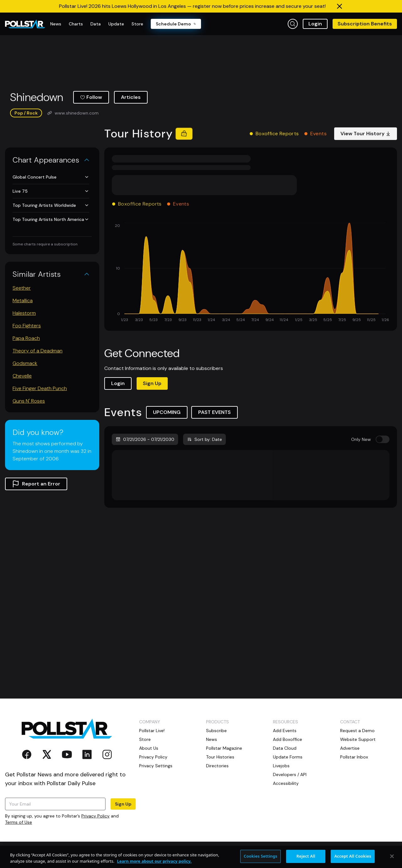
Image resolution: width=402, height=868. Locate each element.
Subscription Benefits (365, 24)
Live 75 (51, 191)
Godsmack (25, 363)
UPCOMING (167, 412)
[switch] (383, 439)
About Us (149, 748)
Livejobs (281, 766)
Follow (91, 97)
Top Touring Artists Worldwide (51, 205)
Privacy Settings (156, 766)
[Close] (392, 860)
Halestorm (24, 313)
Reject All (306, 860)
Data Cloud (285, 748)
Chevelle (22, 376)
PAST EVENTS (215, 412)
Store (145, 739)
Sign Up (152, 383)
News (212, 739)
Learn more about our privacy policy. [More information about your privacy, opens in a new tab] (154, 865)
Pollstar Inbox (354, 757)
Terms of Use (19, 822)
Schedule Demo (176, 24)
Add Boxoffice (288, 739)
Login (315, 24)
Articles (131, 97)
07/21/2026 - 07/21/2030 (145, 439)
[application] (251, 273)
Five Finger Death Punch (40, 388)
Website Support (358, 739)
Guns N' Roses (29, 401)
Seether (22, 288)
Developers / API (290, 774)
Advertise (350, 748)
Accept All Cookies (353, 860)
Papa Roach (26, 338)
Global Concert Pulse (51, 177)
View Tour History (366, 134)
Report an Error (36, 484)
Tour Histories (220, 757)
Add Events (285, 731)
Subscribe (216, 731)
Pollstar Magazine (224, 748)
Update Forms (288, 757)
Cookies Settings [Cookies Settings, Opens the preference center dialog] (261, 860)
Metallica (23, 300)
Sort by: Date (204, 439)
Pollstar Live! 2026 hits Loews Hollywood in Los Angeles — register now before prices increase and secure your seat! (192, 6)
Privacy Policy (95, 816)
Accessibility (286, 783)
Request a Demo (357, 731)
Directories (217, 766)
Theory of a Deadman (38, 351)
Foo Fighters (27, 326)
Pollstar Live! (152, 731)
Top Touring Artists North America (51, 219)
